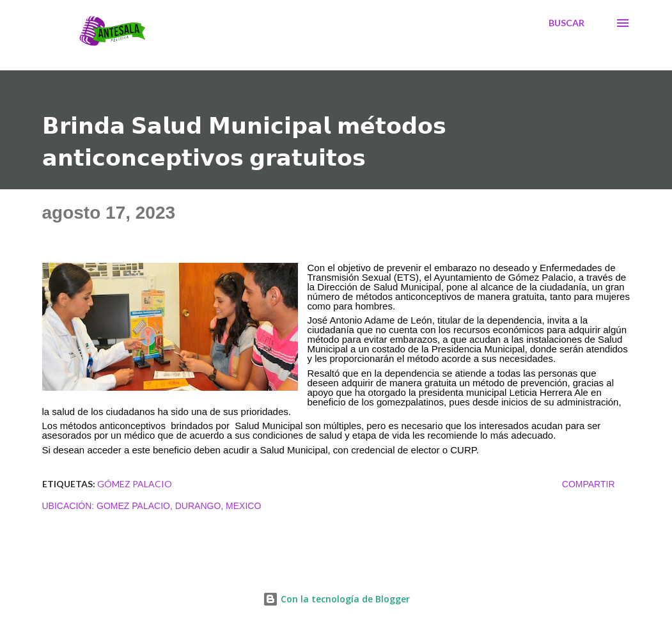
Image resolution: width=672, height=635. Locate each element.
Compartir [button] (589, 484)
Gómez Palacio (135, 484)
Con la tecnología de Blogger (336, 599)
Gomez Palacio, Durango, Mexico (179, 506)
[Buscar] (567, 23)
